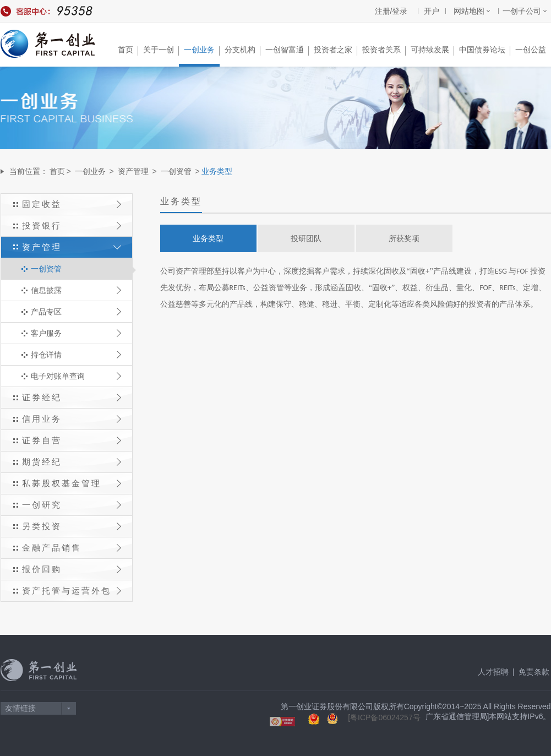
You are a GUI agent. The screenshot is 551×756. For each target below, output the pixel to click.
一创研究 (72, 505)
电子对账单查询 (76, 376)
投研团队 (306, 238)
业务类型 (208, 238)
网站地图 (469, 11)
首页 (128, 50)
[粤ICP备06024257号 (384, 717)
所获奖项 (404, 238)
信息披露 (76, 290)
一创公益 (531, 50)
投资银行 (72, 225)
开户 (432, 11)
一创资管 (176, 171)
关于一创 (161, 50)
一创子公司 (522, 11)
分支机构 (242, 50)
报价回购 (72, 569)
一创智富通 (287, 50)
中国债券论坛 (485, 50)
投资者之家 (335, 50)
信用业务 (72, 419)
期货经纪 (72, 462)
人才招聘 (493, 672)
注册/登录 (391, 11)
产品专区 (76, 312)
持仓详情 (76, 355)
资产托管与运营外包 (72, 591)
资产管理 (133, 171)
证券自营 (72, 440)
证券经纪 (72, 397)
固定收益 (72, 204)
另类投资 (72, 526)
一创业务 (202, 50)
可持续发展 (432, 50)
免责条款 (534, 672)
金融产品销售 (72, 548)
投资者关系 (384, 50)
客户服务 (76, 333)
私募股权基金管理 (72, 483)
